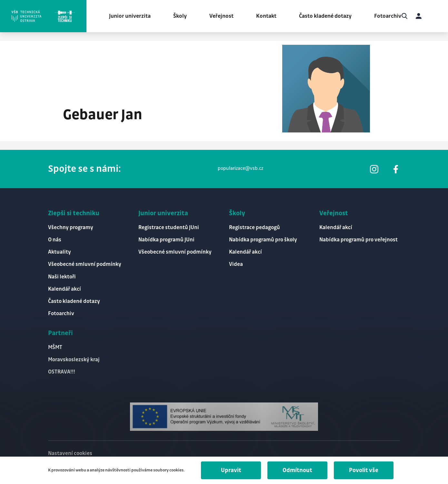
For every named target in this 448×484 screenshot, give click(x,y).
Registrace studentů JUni (169, 228)
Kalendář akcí (65, 289)
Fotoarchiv (388, 16)
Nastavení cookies (70, 454)
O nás (55, 240)
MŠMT (55, 348)
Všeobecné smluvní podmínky (85, 264)
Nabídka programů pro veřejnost (358, 240)
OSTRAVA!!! (62, 372)
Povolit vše (364, 470)
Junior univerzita (130, 16)
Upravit (231, 470)
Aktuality (60, 252)
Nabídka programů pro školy (263, 240)
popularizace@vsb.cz (240, 169)
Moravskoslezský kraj (74, 360)
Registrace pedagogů (254, 228)
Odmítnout (297, 470)
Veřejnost (221, 16)
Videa (236, 264)
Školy (180, 16)
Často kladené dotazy (325, 16)
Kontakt (266, 16)
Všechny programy (71, 228)
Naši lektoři (62, 277)
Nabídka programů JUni (166, 240)
